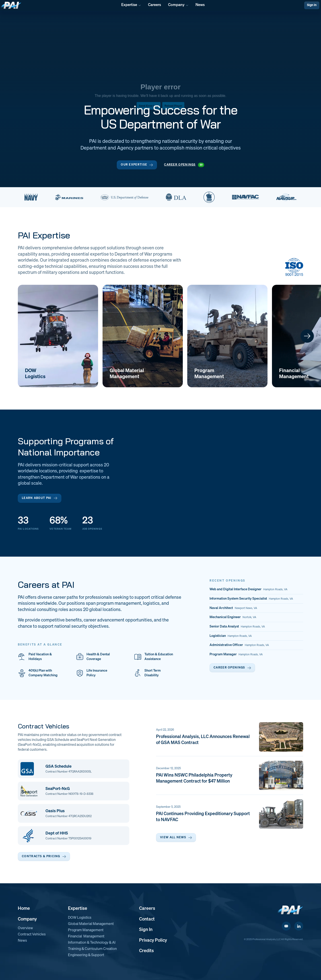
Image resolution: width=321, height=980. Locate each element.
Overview (25, 928)
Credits (146, 951)
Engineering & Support (86, 955)
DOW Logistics (80, 918)
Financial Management (86, 937)
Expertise (78, 908)
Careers (147, 908)
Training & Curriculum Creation (92, 949)
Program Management (86, 930)
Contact (147, 919)
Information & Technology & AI (92, 943)
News (22, 941)
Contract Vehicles (32, 935)
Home (24, 908)
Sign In (312, 5)
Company (27, 919)
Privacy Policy (153, 940)
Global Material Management (91, 924)
